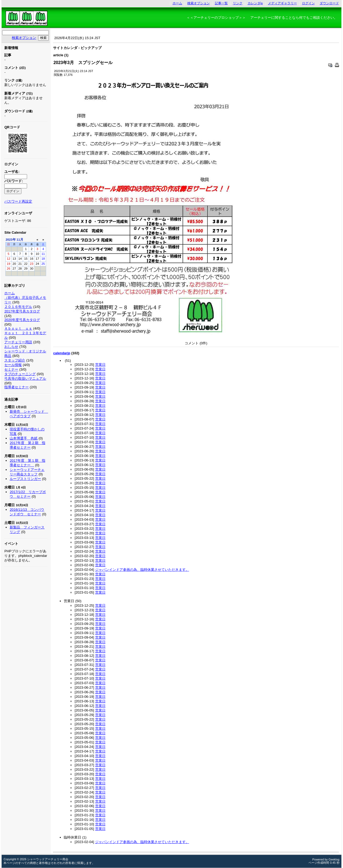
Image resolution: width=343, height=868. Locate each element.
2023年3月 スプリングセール (83, 63)
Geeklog (334, 859)
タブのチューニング (20, 374)
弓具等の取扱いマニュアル (25, 379)
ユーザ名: (12, 172)
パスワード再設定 (18, 201)
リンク (238, 3)
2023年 (11, 240)
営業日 (100, 365)
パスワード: (14, 181)
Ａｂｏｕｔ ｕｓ (18, 328)
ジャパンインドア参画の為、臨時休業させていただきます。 (142, 570)
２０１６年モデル (18, 307)
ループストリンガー (25, 479)
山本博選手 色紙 (24, 438)
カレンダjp (255, 3)
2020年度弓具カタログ (22, 320)
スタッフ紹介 (15, 360)
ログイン (308, 3)
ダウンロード (329, 3)
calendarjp (62, 353)
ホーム (177, 3)
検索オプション (199, 3)
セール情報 (13, 365)
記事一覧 (221, 3)
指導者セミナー (16, 387)
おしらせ (11, 347)
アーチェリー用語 (18, 342)
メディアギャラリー (282, 3)
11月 (20, 240)
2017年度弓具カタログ (22, 311)
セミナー (11, 369)
